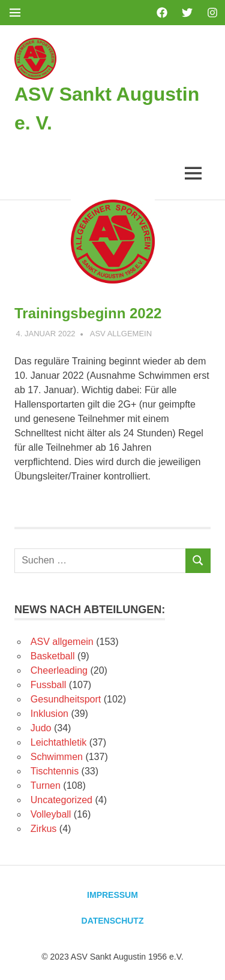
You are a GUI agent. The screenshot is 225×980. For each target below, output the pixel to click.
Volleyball (51, 814)
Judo (41, 728)
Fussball (49, 685)
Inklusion (49, 714)
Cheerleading (59, 670)
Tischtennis (55, 771)
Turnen (46, 785)
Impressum (112, 895)
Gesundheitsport (66, 699)
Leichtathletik (58, 742)
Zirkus (44, 829)
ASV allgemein (121, 334)
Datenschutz (113, 921)
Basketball (53, 656)
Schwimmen (57, 757)
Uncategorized (61, 800)
